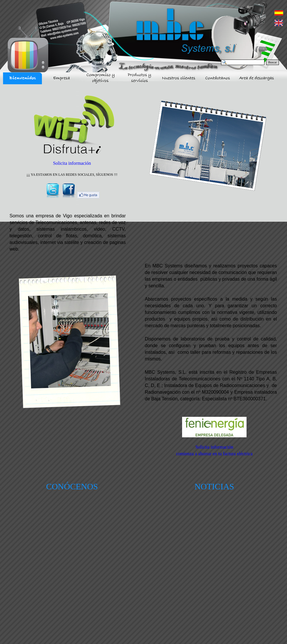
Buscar (273, 62)
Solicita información (72, 163)
